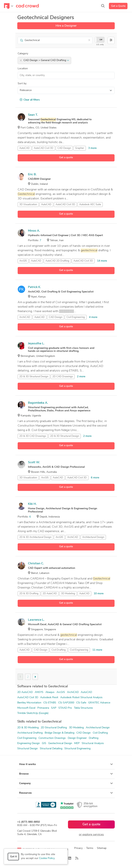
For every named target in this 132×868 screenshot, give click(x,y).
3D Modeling (68, 594)
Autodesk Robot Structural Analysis (81, 698)
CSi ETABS (50, 703)
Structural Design (28, 749)
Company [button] (66, 783)
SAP (54, 708)
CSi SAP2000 (66, 703)
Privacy (78, 848)
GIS (44, 743)
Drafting (94, 738)
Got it (13, 857)
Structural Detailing (51, 749)
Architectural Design (93, 537)
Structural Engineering (77, 749)
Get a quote (66, 158)
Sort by (22, 84)
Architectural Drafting (30, 733)
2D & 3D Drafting (29, 594)
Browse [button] (66, 774)
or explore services (91, 835)
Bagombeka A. (38, 403)
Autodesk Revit (49, 698)
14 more (102, 261)
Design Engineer (77, 738)
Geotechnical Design (60, 743)
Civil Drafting (59, 650)
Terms (90, 848)
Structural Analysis (93, 743)
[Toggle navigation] (9, 6)
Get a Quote (118, 6)
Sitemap (102, 848)
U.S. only (100, 45)
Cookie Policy (47, 858)
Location (23, 69)
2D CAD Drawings (63, 377)
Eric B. (32, 174)
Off (101, 40)
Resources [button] (66, 793)
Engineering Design (29, 743)
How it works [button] (66, 764)
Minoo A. (34, 231)
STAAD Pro (65, 708)
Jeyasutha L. (36, 344)
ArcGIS (23, 261)
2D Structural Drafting (54, 728)
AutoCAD (25, 148)
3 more (92, 148)
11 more (97, 650)
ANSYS (39, 692)
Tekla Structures (83, 708)
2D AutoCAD (25, 692)
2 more (81, 377)
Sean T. (33, 115)
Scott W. (34, 462)
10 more (99, 594)
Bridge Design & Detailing (60, 733)
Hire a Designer (66, 26)
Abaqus (50, 692)
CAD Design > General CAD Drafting (46, 60)
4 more (93, 317)
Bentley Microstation (29, 703)
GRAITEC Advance (99, 703)
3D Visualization (28, 205)
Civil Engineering (76, 317)
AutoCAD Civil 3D (44, 148)
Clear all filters (30, 100)
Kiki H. (32, 504)
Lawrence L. (36, 620)
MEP (77, 743)
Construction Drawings (52, 738)
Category (23, 54)
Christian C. (36, 564)
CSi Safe (81, 703)
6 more (95, 478)
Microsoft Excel (26, 708)
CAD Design (64, 148)
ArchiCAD (25, 317)
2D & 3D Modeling (28, 728)
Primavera (43, 708)
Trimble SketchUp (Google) (33, 713)
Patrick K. (34, 287)
